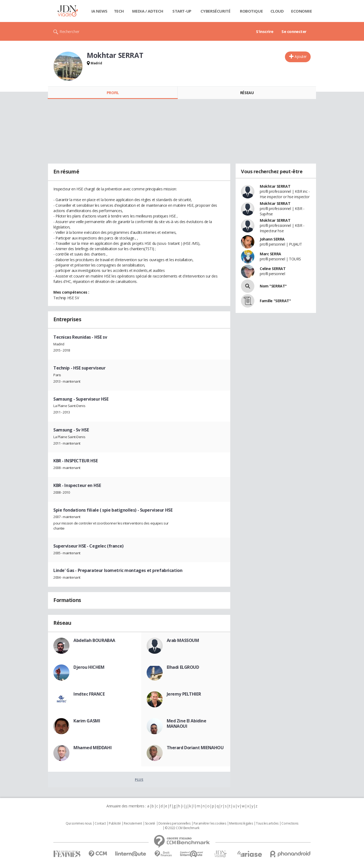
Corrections (290, 823)
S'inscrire (265, 31)
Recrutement (133, 823)
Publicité (115, 823)
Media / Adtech (148, 11)
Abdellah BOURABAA (94, 640)
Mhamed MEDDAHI (92, 748)
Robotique (251, 11)
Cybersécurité (216, 11)
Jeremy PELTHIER (184, 694)
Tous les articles (267, 823)
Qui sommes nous (79, 823)
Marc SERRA (270, 254)
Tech (119, 11)
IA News (99, 11)
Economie (302, 11)
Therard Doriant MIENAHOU (195, 748)
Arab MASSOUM (183, 640)
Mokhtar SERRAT (275, 186)
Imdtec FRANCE (89, 694)
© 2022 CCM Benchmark (182, 828)
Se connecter (294, 31)
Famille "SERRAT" (275, 301)
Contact (100, 823)
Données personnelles (174, 823)
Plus (139, 780)
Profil (113, 93)
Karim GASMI (87, 721)
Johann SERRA (272, 239)
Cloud (277, 11)
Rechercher (70, 31)
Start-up (182, 11)
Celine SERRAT (273, 269)
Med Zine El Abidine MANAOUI (187, 723)
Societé (150, 823)
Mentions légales (241, 823)
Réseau (247, 93)
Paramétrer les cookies (210, 823)
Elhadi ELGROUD (183, 667)
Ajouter (301, 56)
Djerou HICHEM (89, 667)
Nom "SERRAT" (273, 286)
